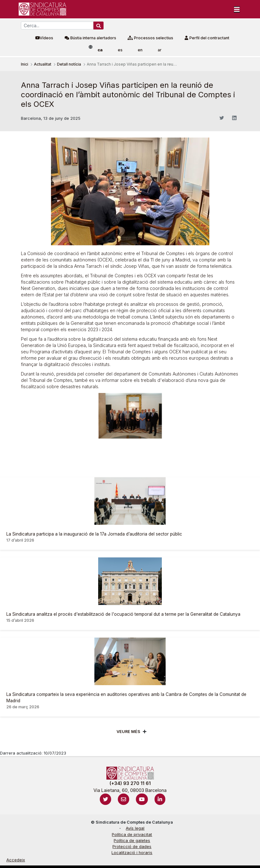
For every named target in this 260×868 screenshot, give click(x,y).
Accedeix (16, 860)
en (140, 50)
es (120, 50)
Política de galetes (132, 841)
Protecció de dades (132, 847)
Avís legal (135, 828)
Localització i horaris (132, 853)
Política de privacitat (132, 835)
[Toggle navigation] (237, 9)
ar (160, 50)
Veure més (128, 732)
